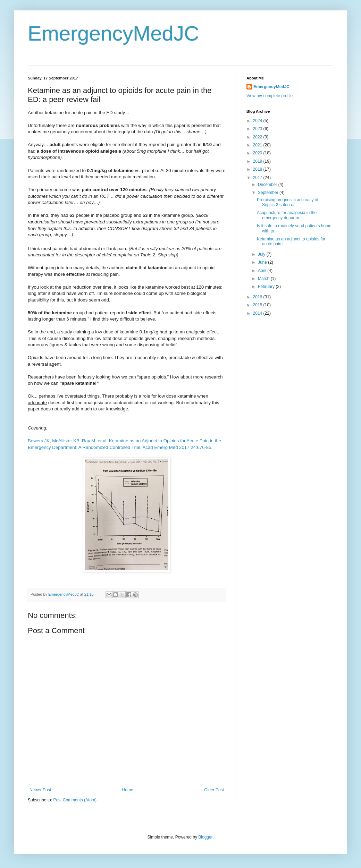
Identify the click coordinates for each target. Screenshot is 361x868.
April (263, 271)
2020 (258, 153)
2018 (258, 169)
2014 (258, 313)
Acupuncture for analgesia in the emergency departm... (287, 215)
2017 (258, 178)
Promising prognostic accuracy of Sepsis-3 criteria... (288, 202)
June (263, 262)
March (264, 279)
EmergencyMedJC (114, 33)
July (262, 254)
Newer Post (40, 790)
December (268, 185)
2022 (258, 137)
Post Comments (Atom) (75, 800)
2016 (258, 297)
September (269, 193)
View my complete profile (270, 96)
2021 (258, 145)
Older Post (214, 790)
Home (128, 790)
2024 (258, 121)
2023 (258, 129)
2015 (258, 305)
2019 (258, 161)
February (267, 287)
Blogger (205, 837)
